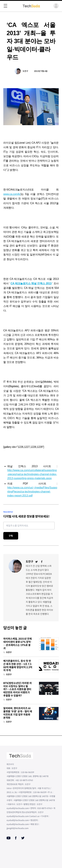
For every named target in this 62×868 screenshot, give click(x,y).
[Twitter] (37, 562)
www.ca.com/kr (12, 194)
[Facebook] (42, 562)
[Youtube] (9, 838)
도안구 (25, 71)
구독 (11, 536)
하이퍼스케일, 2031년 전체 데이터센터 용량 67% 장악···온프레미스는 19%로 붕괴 (18, 643)
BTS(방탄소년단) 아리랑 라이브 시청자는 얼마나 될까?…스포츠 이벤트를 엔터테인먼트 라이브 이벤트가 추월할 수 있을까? (18, 689)
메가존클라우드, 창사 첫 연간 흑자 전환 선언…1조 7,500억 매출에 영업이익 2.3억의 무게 (18, 666)
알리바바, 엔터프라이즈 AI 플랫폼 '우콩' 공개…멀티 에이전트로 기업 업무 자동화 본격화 (18, 713)
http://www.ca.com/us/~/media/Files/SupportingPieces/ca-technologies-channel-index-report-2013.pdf (32, 492)
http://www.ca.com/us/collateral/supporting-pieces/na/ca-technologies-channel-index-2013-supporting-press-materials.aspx (32, 474)
